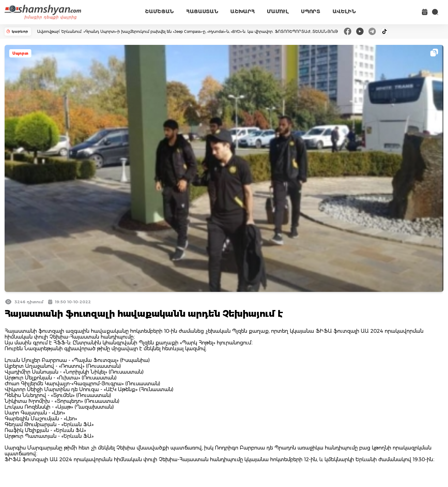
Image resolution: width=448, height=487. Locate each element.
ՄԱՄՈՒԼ (278, 12)
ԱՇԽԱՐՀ (242, 12)
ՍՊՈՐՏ (310, 12)
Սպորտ (20, 53)
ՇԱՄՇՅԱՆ (159, 12)
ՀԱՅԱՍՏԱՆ (202, 12)
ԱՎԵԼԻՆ (344, 12)
